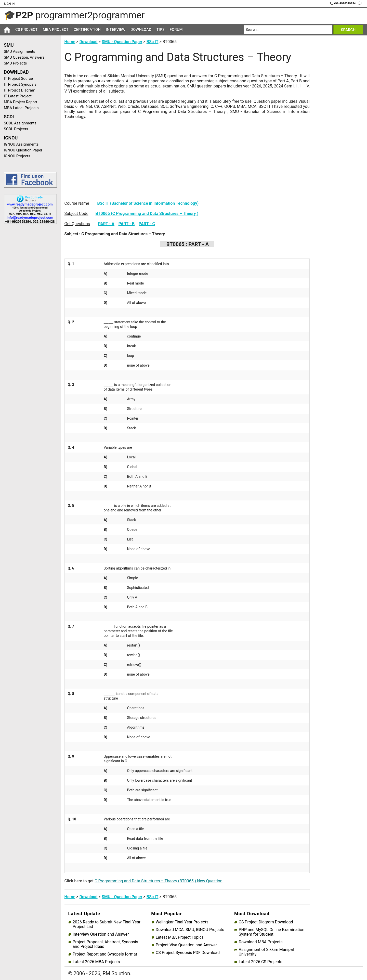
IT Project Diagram (19, 90)
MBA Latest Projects (21, 108)
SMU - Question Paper (122, 42)
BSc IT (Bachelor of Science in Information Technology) (148, 203)
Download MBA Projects (260, 942)
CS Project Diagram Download (266, 922)
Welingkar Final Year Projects (182, 922)
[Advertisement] (28, 309)
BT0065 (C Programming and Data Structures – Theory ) (147, 214)
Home (70, 42)
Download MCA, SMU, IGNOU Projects (190, 930)
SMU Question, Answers (24, 57)
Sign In (9, 4)
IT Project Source (18, 79)
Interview (116, 30)
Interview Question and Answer (101, 934)
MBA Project (55, 30)
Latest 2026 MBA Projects (96, 962)
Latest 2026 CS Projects (260, 962)
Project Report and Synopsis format (105, 954)
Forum (176, 30)
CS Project (26, 30)
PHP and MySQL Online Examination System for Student (271, 932)
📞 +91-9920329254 (343, 3)
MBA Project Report (21, 102)
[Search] (288, 30)
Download (141, 30)
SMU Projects (15, 63)
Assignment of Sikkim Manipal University (266, 952)
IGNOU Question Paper (23, 150)
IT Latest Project (18, 96)
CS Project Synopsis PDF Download (188, 953)
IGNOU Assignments (21, 144)
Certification (87, 30)
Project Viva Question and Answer (186, 945)
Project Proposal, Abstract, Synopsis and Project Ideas (105, 944)
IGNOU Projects (17, 156)
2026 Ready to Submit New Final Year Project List (107, 924)
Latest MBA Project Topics (180, 937)
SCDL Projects (16, 129)
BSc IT (153, 42)
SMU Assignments (19, 51)
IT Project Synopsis (20, 84)
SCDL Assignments (20, 123)
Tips (161, 30)
